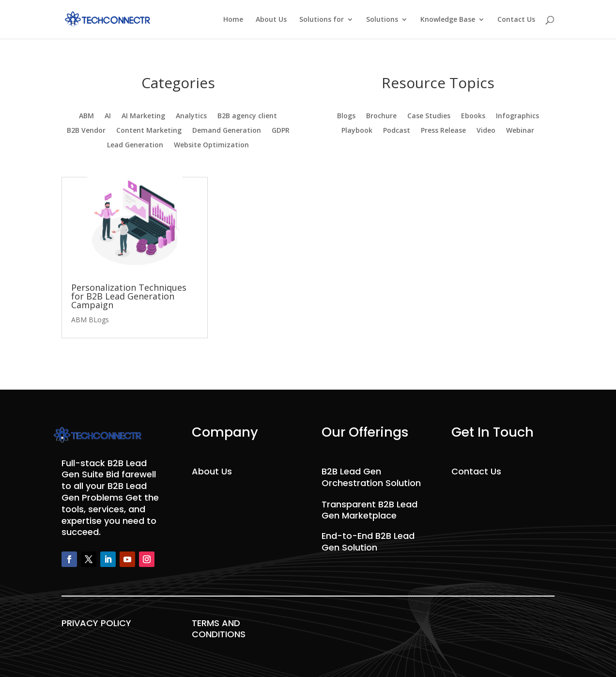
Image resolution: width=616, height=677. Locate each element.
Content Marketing (149, 131)
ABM (86, 116)
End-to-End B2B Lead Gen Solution (368, 542)
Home (233, 20)
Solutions (382, 20)
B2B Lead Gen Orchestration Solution (371, 477)
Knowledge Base (448, 20)
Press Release (443, 131)
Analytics (191, 116)
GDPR (281, 131)
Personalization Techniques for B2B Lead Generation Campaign (129, 296)
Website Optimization (211, 145)
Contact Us (516, 20)
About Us (271, 20)
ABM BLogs (90, 320)
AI (108, 116)
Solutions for (322, 20)
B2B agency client (247, 116)
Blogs (346, 116)
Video (486, 131)
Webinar (520, 131)
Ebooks (473, 116)
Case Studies (429, 116)
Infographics (517, 116)
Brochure (381, 116)
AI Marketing (143, 116)
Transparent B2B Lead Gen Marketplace (370, 510)
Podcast (397, 131)
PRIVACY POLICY (96, 623)
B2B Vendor (86, 131)
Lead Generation (135, 145)
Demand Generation (227, 131)
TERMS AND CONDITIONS (219, 629)
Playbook (357, 131)
